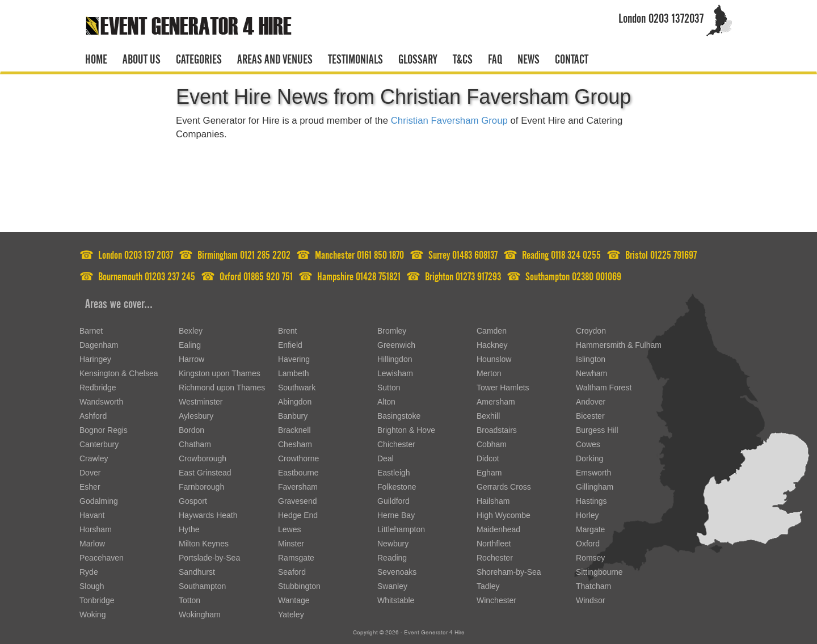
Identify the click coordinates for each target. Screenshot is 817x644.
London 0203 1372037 (661, 16)
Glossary (418, 57)
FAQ (495, 57)
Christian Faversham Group (449, 121)
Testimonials (355, 57)
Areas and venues (275, 57)
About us (142, 57)
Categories (199, 57)
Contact (572, 57)
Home (96, 57)
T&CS (463, 57)
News (528, 57)
